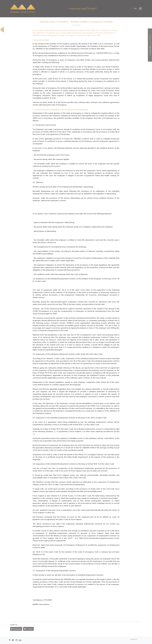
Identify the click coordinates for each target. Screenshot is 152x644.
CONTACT (134, 639)
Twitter (28, 629)
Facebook (16, 629)
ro (132, 9)
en (135, 9)
